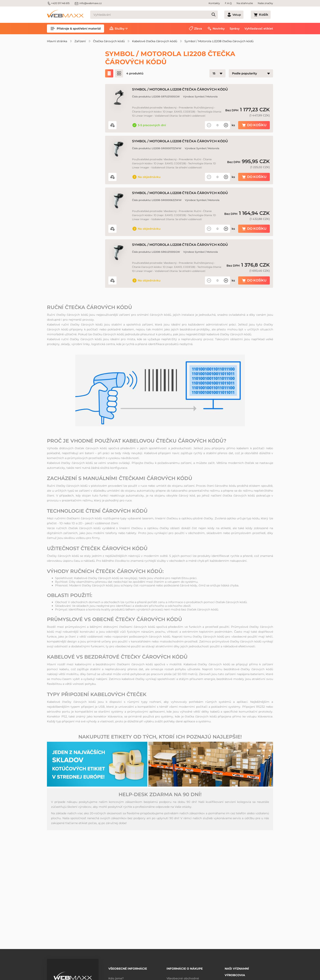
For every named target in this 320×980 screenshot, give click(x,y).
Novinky (219, 29)
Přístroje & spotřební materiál (76, 29)
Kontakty (214, 3)
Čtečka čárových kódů (109, 41)
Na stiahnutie (245, 3)
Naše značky (265, 3)
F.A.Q (228, 3)
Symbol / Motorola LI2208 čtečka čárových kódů (219, 41)
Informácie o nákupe (185, 967)
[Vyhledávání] (161, 15)
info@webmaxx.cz (88, 3)
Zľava (198, 29)
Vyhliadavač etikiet (259, 29)
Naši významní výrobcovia (237, 969)
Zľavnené (64, 88)
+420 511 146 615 (58, 3)
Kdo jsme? (116, 976)
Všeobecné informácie (128, 967)
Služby (120, 29)
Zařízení (80, 41)
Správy (235, 29)
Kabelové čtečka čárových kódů (155, 41)
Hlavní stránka (57, 41)
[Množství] (217, 125)
